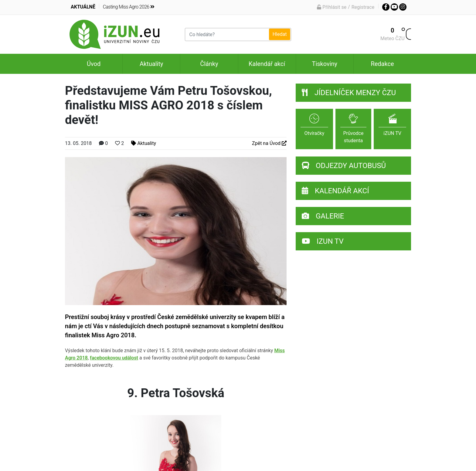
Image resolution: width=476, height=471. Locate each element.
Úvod (94, 64)
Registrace (363, 7)
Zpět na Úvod (269, 143)
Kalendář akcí (267, 64)
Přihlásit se (332, 7)
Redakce (382, 64)
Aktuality (151, 64)
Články (209, 64)
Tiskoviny (325, 64)
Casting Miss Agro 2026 (129, 7)
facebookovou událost (114, 358)
